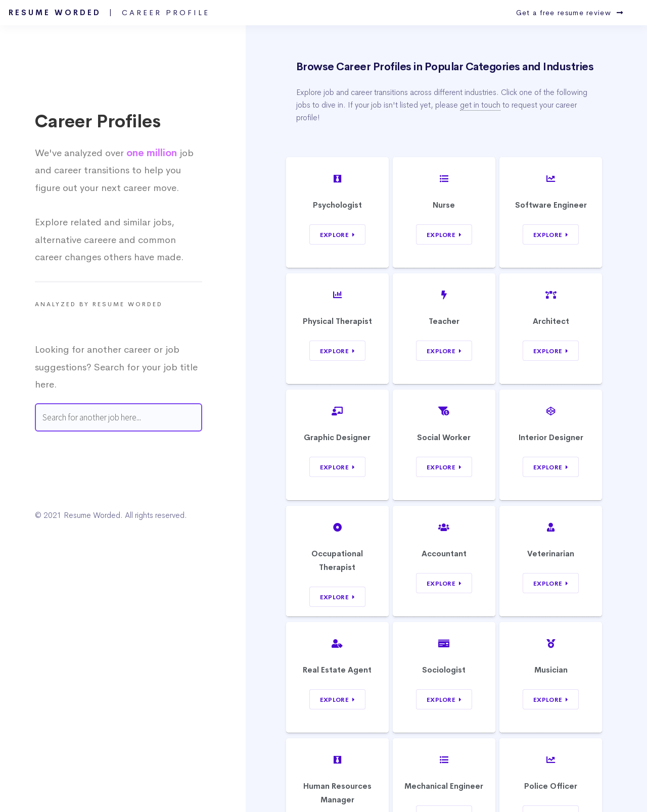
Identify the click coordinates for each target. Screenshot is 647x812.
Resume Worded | (109, 13)
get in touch (480, 105)
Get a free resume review (570, 13)
